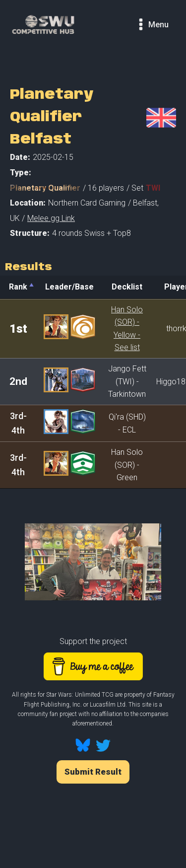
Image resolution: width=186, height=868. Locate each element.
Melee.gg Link (51, 218)
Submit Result (93, 772)
